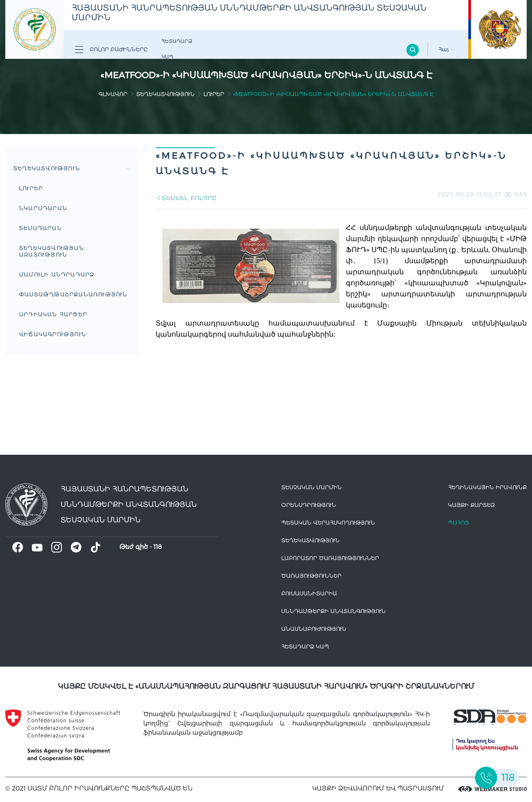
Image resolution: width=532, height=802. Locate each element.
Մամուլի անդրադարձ (57, 274)
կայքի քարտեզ (471, 505)
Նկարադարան (43, 208)
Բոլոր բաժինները (111, 50)
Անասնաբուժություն (314, 629)
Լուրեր (214, 94)
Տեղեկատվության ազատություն (52, 251)
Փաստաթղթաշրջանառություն (73, 294)
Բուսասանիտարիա (309, 593)
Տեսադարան (40, 228)
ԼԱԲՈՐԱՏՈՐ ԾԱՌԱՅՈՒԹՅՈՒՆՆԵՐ (330, 558)
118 (158, 547)
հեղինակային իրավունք (487, 487)
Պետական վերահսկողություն (328, 523)
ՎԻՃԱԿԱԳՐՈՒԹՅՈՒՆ (53, 334)
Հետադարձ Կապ (177, 49)
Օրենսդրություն (309, 505)
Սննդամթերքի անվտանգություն (333, 611)
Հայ (447, 49)
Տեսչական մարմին (312, 487)
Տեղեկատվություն (165, 94)
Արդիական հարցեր (53, 314)
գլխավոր (113, 94)
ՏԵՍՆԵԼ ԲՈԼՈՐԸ (186, 198)
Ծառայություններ (311, 576)
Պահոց (459, 523)
